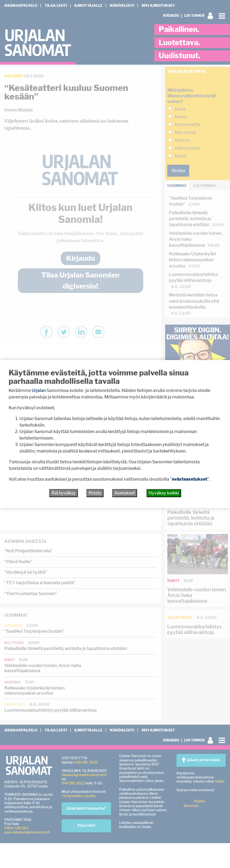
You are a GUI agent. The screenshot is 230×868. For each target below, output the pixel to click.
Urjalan (39, 390)
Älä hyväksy (64, 493)
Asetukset (125, 493)
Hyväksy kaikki (164, 493)
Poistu (95, 493)
